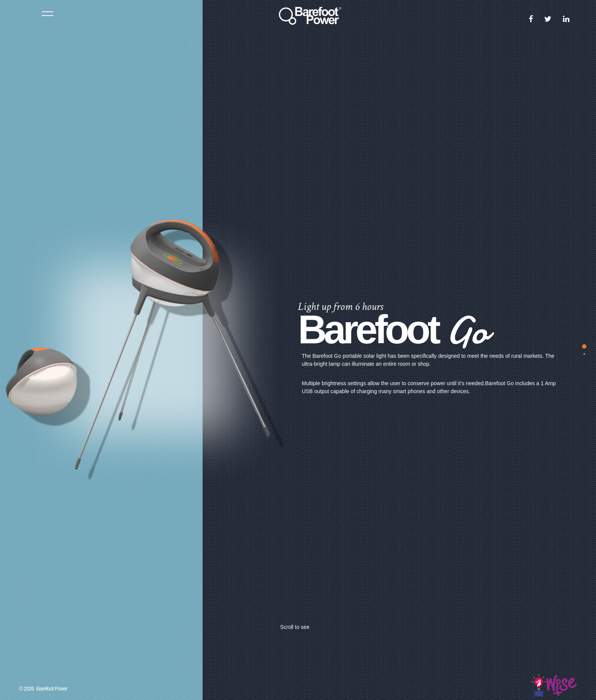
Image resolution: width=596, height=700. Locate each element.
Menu (48, 13)
